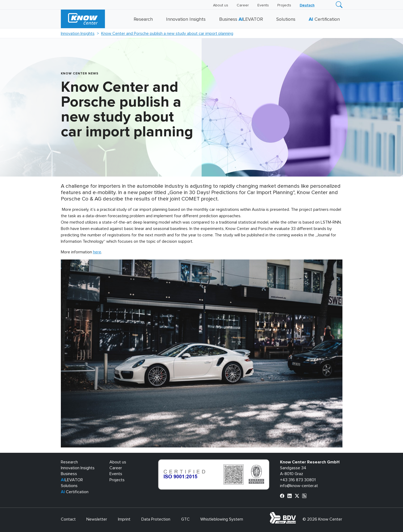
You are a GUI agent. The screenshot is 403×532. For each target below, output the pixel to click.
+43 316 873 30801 (298, 480)
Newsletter (97, 519)
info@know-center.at (299, 486)
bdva (297, 515)
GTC (185, 519)
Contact (68, 519)
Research (143, 19)
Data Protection (156, 519)
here (97, 252)
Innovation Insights (186, 19)
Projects (284, 5)
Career (243, 5)
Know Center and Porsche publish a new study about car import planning (167, 33)
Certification (324, 19)
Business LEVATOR (241, 19)
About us (221, 5)
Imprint (124, 519)
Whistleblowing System (222, 519)
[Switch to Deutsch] (307, 5)
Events (263, 5)
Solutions (286, 19)
